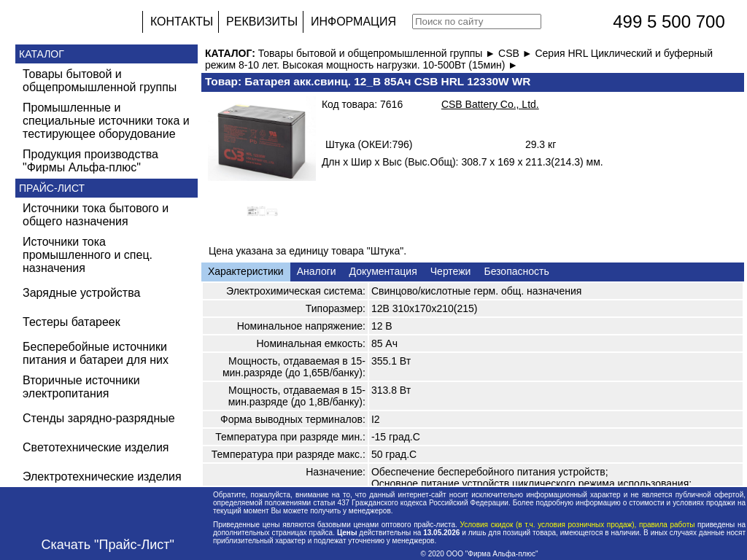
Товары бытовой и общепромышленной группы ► (378, 53)
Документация (383, 271)
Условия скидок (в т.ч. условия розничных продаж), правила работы (577, 525)
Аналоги (317, 271)
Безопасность (516, 271)
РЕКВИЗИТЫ (262, 22)
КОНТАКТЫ (182, 22)
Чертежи (451, 271)
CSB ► (516, 53)
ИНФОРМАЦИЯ (353, 22)
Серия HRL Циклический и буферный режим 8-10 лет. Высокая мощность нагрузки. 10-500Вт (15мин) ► (459, 59)
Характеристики (246, 271)
